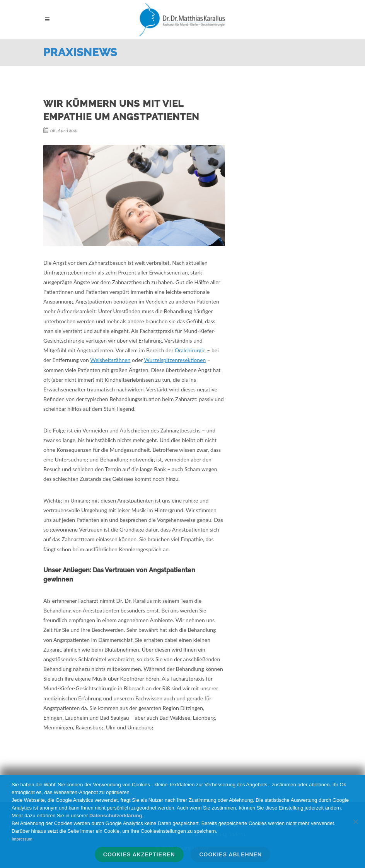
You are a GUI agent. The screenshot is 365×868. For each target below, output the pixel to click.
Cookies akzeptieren (139, 854)
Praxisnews (80, 52)
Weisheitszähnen (110, 360)
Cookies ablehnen (230, 854)
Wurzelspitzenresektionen (175, 360)
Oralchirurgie (189, 350)
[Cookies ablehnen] (355, 822)
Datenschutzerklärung (116, 816)
